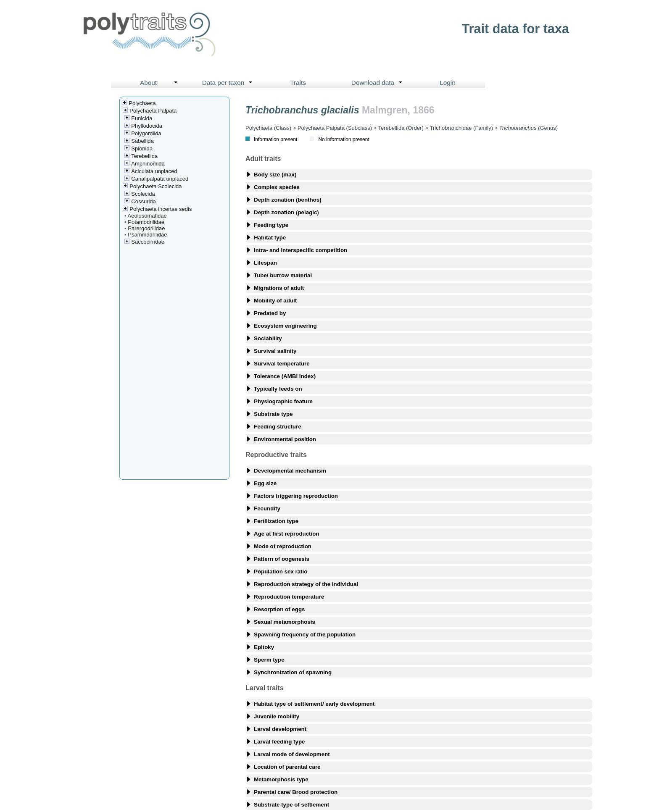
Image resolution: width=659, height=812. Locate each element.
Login (448, 83)
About (161, 83)
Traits (298, 83)
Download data (379, 83)
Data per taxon (229, 83)
